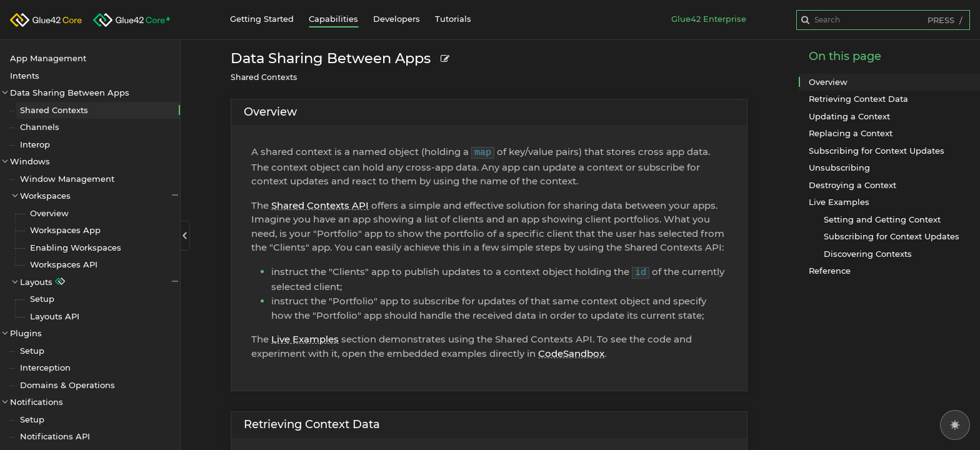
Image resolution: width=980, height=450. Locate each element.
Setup (42, 299)
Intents (25, 76)
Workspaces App (65, 230)
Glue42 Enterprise (709, 19)
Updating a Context (849, 116)
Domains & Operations (67, 385)
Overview (49, 213)
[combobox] (883, 20)
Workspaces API (64, 264)
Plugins (26, 333)
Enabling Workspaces (76, 247)
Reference (830, 271)
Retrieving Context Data (312, 424)
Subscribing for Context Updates (877, 151)
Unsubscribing (839, 167)
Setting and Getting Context (882, 219)
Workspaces (100, 195)
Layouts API (55, 316)
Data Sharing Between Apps (70, 92)
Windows (30, 161)
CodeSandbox (571, 353)
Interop (35, 144)
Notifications (37, 402)
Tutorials (453, 19)
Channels (40, 127)
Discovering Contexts (868, 254)
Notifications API (55, 436)
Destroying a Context (852, 185)
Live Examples (305, 339)
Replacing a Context (851, 133)
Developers (397, 19)
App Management (48, 58)
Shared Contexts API (320, 205)
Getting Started (262, 19)
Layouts (100, 282)
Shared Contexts (54, 110)
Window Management (67, 179)
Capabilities (333, 19)
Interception (45, 367)
